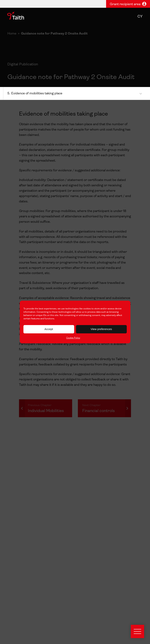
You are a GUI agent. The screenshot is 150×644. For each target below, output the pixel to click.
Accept (49, 329)
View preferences (101, 329)
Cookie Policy (73, 338)
